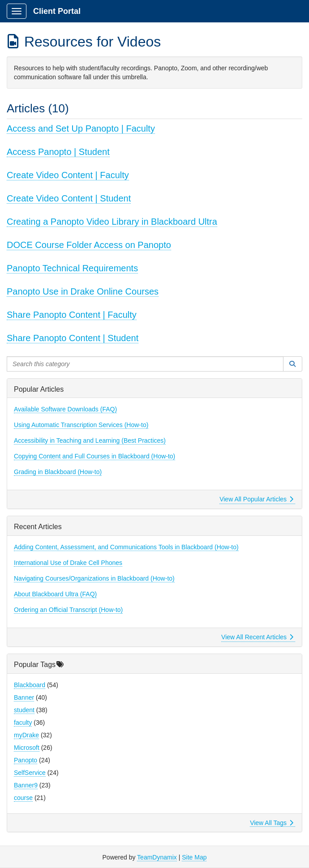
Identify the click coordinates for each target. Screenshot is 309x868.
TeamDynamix (157, 857)
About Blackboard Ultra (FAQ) (55, 594)
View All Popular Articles (256, 499)
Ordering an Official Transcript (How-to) (68, 610)
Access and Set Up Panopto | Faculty (81, 128)
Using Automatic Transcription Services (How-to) (81, 425)
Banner (24, 697)
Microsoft (27, 748)
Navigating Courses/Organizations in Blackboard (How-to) (94, 578)
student (24, 710)
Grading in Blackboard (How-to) (58, 472)
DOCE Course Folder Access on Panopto (89, 245)
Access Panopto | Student (58, 152)
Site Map (194, 857)
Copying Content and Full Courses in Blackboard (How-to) (94, 456)
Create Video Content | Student (69, 198)
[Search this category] (145, 364)
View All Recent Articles (257, 637)
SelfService (30, 773)
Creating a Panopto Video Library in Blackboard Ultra (112, 222)
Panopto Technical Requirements (72, 268)
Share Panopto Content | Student (73, 338)
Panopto (26, 760)
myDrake (26, 735)
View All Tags (272, 823)
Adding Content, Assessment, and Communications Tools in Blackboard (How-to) (126, 547)
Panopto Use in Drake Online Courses (83, 291)
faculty (23, 723)
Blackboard (30, 685)
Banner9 (26, 785)
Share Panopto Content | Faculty (72, 315)
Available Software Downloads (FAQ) (65, 409)
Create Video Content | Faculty (68, 175)
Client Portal (57, 11)
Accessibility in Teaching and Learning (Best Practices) (90, 440)
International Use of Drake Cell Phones (68, 563)
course (23, 798)
